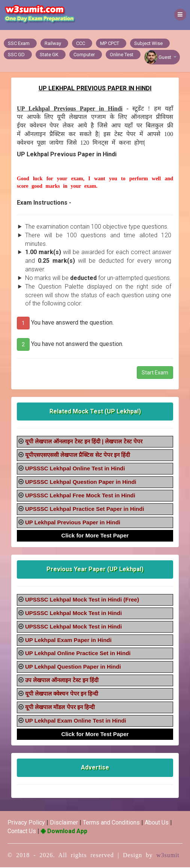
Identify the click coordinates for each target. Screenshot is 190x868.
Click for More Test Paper (95, 536)
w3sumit (168, 856)
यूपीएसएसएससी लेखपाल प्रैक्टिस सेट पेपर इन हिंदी (78, 456)
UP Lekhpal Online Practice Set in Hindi (78, 654)
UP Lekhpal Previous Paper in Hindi (73, 523)
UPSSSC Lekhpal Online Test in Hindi (75, 469)
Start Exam (155, 373)
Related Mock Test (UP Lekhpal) (95, 412)
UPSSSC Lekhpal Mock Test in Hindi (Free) (82, 600)
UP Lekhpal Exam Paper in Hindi (68, 641)
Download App (64, 832)
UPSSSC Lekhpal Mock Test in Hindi (73, 614)
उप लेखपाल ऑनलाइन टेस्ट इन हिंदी (62, 681)
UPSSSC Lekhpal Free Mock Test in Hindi (80, 496)
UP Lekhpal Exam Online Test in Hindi (76, 721)
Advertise (95, 768)
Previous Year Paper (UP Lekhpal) (95, 570)
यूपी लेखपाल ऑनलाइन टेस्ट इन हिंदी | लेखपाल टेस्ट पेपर (84, 442)
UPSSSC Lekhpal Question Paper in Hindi (81, 483)
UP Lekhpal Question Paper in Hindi (73, 667)
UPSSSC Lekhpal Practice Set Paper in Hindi (85, 510)
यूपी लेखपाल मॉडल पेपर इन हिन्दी (60, 708)
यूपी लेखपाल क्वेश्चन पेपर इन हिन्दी (62, 694)
